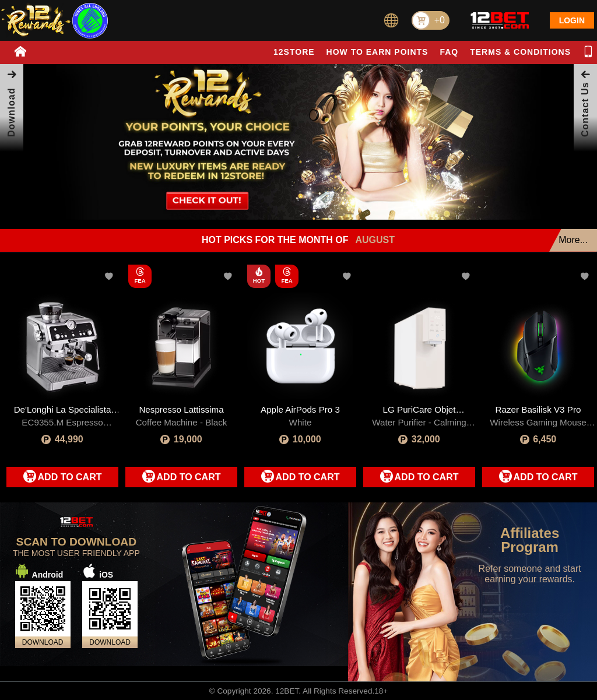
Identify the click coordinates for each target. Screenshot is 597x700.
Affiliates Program (530, 540)
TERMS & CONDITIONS (520, 52)
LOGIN (572, 20)
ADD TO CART (70, 477)
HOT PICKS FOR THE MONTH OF (298, 240)
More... (573, 240)
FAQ (449, 52)
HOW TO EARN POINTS (377, 52)
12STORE (294, 52)
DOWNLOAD (43, 642)
